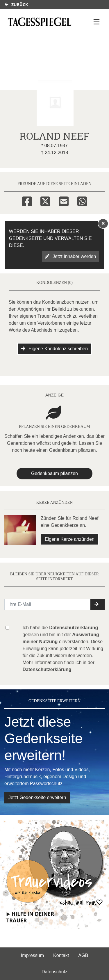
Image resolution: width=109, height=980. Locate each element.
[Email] (64, 200)
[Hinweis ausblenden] (103, 223)
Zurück (16, 5)
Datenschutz (54, 972)
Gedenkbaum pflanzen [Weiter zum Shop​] (54, 473)
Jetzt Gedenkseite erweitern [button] (37, 797)
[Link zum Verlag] (40, 22)
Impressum (32, 955)
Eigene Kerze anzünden (70, 539)
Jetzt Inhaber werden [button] (70, 256)
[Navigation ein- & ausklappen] (97, 22)
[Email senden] (48, 604)
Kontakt (61, 955)
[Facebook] (27, 200)
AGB (83, 955)
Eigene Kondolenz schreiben (54, 349)
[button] (98, 604)
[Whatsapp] (82, 200)
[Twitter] (45, 200)
